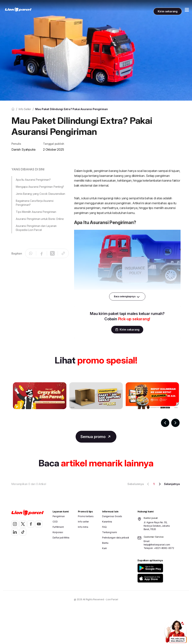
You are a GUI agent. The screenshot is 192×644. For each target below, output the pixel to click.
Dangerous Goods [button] (112, 516)
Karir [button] (104, 548)
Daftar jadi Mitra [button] (61, 538)
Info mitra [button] (83, 527)
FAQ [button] (104, 527)
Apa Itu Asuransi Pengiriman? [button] (33, 180)
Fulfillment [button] (58, 527)
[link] (18, 10)
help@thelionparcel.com (157, 545)
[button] (158, 568)
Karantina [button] (107, 522)
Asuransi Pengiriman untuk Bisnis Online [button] (40, 219)
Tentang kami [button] (110, 532)
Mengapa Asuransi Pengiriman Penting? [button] (40, 187)
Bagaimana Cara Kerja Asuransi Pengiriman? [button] (35, 203)
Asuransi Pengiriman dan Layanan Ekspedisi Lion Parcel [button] (36, 228)
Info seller (25, 109)
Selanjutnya (169, 484)
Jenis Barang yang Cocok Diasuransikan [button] (40, 194)
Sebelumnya (139, 484)
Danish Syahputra (23, 149)
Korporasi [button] (58, 532)
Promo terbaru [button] (86, 516)
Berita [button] (105, 543)
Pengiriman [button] (59, 516)
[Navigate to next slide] (175, 423)
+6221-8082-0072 (164, 548)
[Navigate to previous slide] (165, 423)
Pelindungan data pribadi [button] (116, 538)
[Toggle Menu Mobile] (187, 10)
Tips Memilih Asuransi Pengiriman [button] (36, 212)
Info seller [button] (83, 522)
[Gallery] (96, 405)
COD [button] (55, 522)
